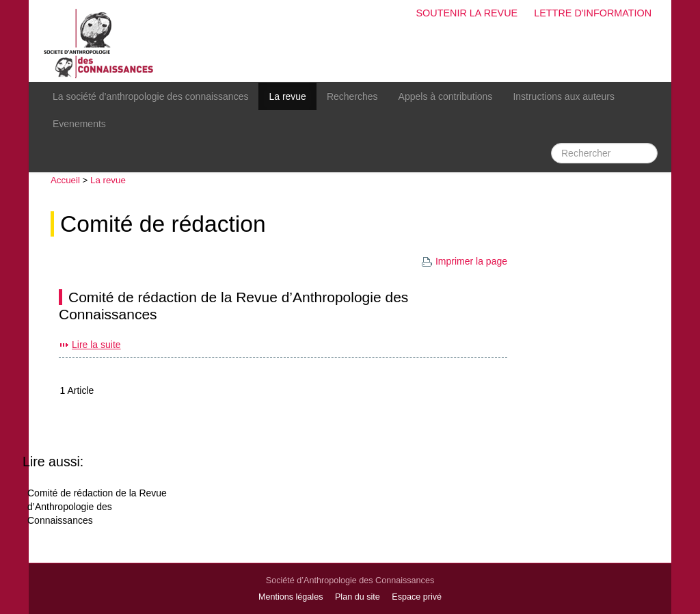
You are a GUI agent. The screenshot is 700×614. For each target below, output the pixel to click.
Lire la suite (96, 345)
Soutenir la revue (467, 13)
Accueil (65, 180)
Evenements (79, 124)
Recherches (352, 96)
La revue (287, 96)
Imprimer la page (464, 261)
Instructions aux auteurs (564, 96)
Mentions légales (291, 597)
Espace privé (417, 597)
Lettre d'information (593, 13)
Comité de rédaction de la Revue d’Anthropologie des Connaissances (97, 507)
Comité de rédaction (163, 224)
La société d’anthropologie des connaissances (150, 96)
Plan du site (358, 597)
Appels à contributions (446, 96)
